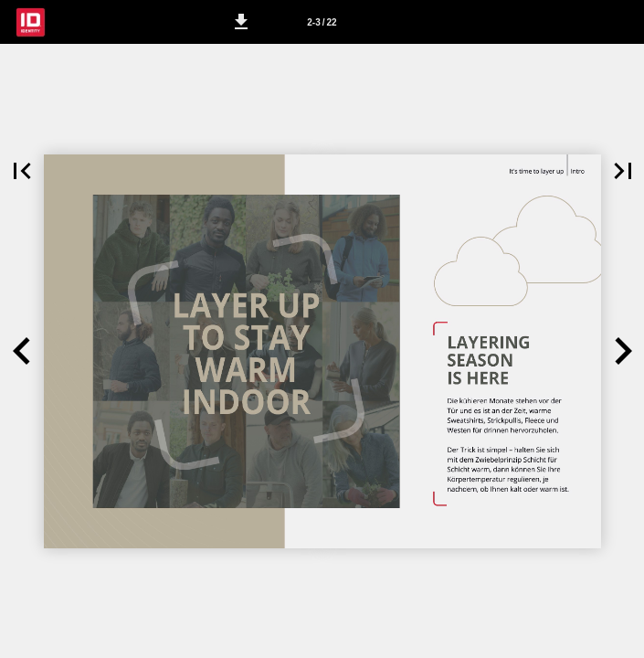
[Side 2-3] (322, 22)
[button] (241, 22)
